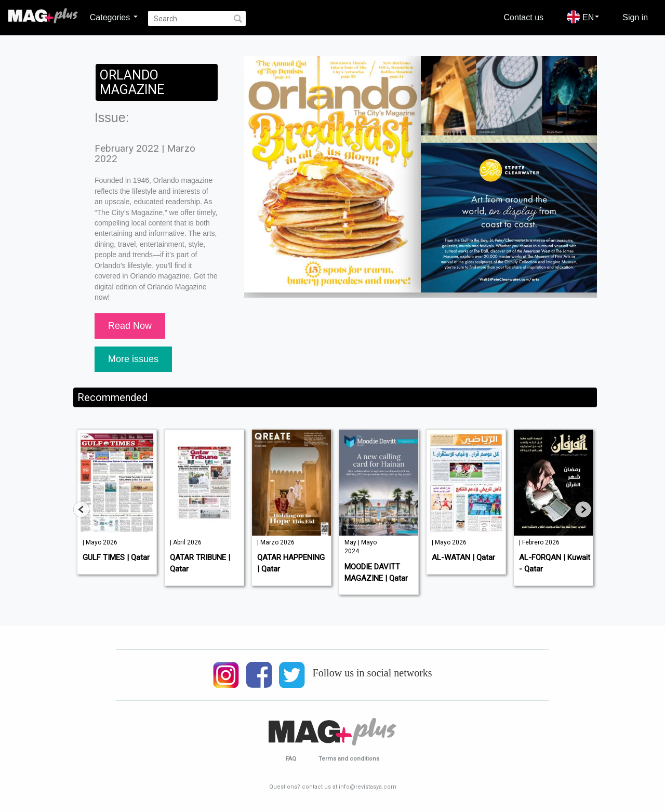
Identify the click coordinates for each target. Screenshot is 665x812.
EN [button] (583, 17)
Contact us (524, 17)
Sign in (635, 17)
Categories (114, 17)
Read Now (130, 326)
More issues (133, 359)
